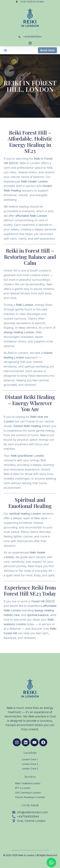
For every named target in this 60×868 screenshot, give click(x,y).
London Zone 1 (30, 759)
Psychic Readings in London (30, 797)
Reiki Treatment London (28, 783)
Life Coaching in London (28, 793)
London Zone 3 (30, 769)
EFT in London (23, 788)
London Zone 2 (30, 764)
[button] (5, 50)
